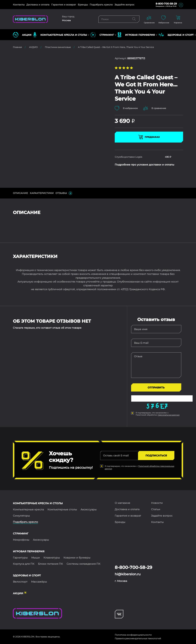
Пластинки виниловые (58, 47)
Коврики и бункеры (77, 558)
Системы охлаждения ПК (83, 564)
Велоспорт (20, 582)
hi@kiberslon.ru (128, 574)
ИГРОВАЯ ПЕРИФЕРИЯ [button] (136, 35)
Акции (22, 35)
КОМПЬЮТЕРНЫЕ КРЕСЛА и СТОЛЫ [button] (60, 35)
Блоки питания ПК (50, 564)
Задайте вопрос (124, 5)
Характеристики (42, 193)
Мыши (36, 558)
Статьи (156, 509)
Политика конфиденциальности (133, 635)
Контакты (19, 5)
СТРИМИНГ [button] (102, 35)
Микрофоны (21, 540)
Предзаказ (149, 137)
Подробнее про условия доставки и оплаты (144, 165)
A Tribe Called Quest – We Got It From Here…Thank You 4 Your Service (116, 47)
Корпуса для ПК (24, 564)
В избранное (126, 108)
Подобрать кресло (101, 5)
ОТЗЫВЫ (64, 193)
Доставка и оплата (38, 5)
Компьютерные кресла (28, 509)
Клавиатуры (52, 558)
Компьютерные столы (62, 509)
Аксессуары (89, 509)
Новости (157, 503)
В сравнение (155, 108)
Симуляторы (21, 516)
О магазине (122, 503)
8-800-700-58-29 (166, 4)
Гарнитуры (20, 558)
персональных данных (169, 415)
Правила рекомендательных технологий (138, 638)
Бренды (83, 5)
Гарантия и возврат (64, 5)
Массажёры (39, 582)
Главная (17, 47)
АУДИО (33, 47)
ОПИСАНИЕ (20, 193)
